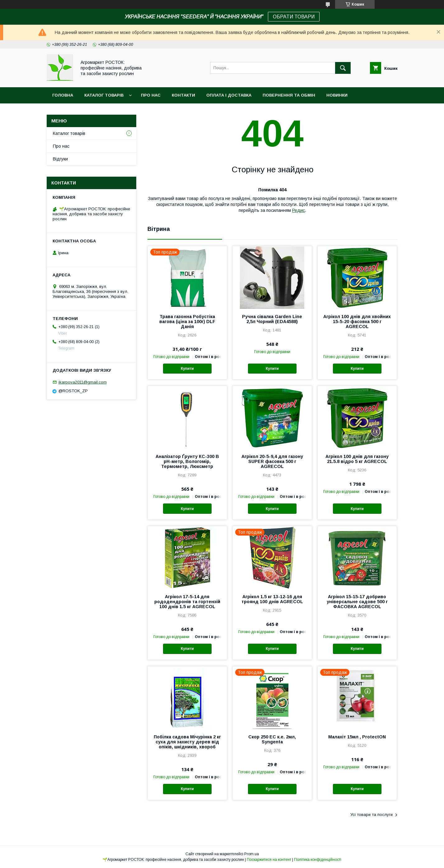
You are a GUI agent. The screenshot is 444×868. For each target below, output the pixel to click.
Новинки (337, 95)
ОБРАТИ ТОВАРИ (294, 17)
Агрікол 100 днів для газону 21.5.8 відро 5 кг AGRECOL (357, 459)
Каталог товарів (104, 95)
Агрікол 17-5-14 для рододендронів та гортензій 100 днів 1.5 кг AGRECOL (187, 602)
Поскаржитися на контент (269, 860)
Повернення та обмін (289, 95)
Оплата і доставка (229, 95)
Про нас (151, 95)
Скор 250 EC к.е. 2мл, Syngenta (272, 739)
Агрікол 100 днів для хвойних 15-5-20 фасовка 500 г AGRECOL (357, 322)
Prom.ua (252, 854)
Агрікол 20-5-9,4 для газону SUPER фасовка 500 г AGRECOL (272, 461)
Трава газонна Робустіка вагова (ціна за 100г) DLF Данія (187, 322)
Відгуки (60, 159)
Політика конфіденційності (318, 860)
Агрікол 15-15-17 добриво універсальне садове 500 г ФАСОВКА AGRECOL (357, 602)
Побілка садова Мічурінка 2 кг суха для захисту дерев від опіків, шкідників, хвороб (187, 742)
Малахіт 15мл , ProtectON (357, 737)
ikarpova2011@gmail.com (83, 382)
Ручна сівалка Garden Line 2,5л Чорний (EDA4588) (272, 319)
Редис (299, 210)
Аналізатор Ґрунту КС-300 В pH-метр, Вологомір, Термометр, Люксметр (187, 461)
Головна (63, 95)
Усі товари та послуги (372, 815)
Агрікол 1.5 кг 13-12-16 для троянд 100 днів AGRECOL (272, 599)
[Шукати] (343, 68)
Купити (187, 369)
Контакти (183, 95)
